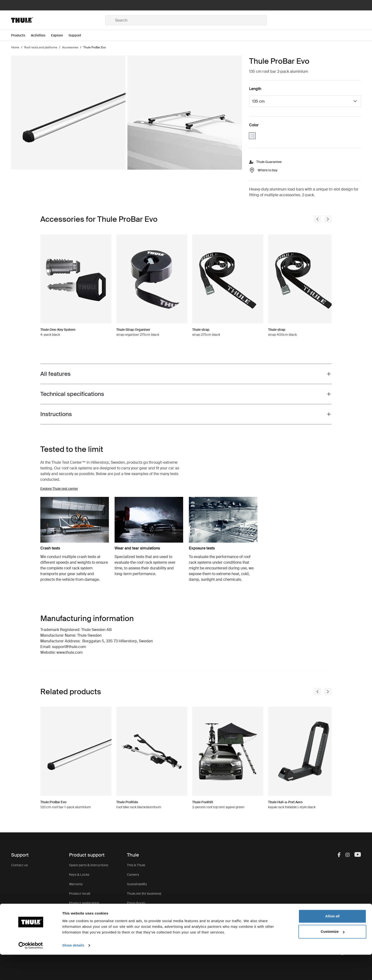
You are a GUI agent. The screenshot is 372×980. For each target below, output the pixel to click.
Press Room (136, 903)
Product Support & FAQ (87, 912)
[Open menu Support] (78, 35)
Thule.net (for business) (144, 894)
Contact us (19, 865)
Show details (73, 971)
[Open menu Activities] (41, 35)
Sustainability (137, 884)
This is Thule (136, 865)
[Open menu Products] (21, 35)
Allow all (332, 941)
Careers (133, 875)
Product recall (80, 894)
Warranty (76, 884)
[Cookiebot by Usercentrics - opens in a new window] (31, 971)
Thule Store (136, 922)
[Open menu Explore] (60, 35)
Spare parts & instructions (89, 865)
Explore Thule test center (59, 489)
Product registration (84, 903)
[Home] (58, 20)
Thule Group (136, 912)
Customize (333, 957)
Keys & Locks (79, 875)
